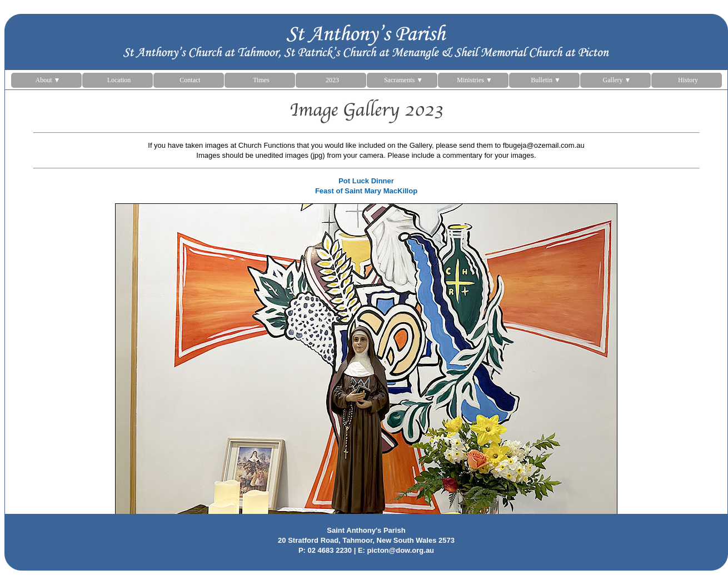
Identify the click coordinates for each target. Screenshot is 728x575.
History (688, 80)
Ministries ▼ (475, 80)
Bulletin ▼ (546, 80)
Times (261, 80)
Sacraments (403, 80)
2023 (332, 80)
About (48, 80)
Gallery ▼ (617, 80)
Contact (190, 80)
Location (119, 80)
